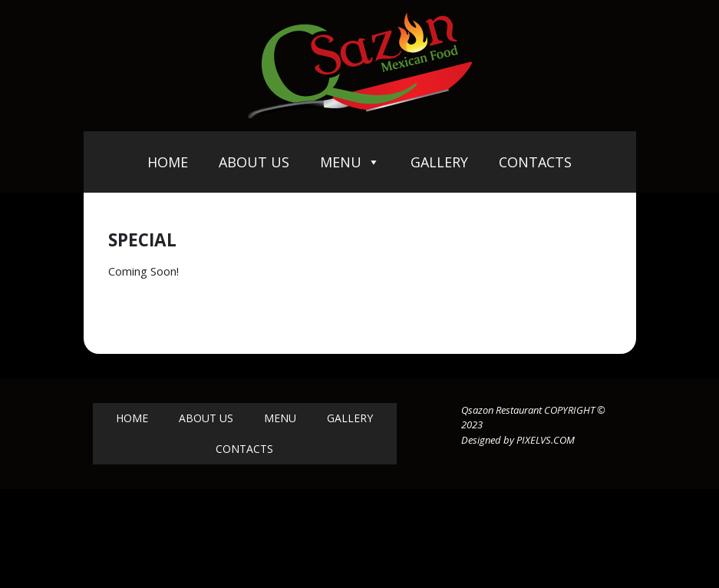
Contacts (535, 162)
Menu (350, 162)
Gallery (439, 162)
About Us (254, 162)
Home (168, 162)
